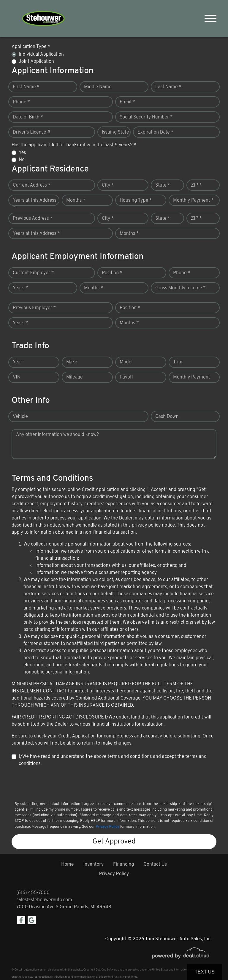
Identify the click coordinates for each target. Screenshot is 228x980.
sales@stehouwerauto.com (44, 900)
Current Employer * (33, 273)
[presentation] (57, 784)
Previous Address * (33, 219)
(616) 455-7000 (33, 893)
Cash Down (167, 417)
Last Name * (168, 87)
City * (108, 185)
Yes (22, 153)
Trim (178, 362)
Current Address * (32, 185)
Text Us (205, 972)
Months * (76, 201)
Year (18, 362)
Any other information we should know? (57, 435)
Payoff (126, 377)
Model (126, 362)
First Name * (26, 87)
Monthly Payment (191, 377)
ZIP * (196, 185)
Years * (20, 288)
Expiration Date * (155, 132)
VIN (17, 377)
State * (163, 185)
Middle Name (98, 87)
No (22, 160)
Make (72, 362)
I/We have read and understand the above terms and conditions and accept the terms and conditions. (113, 760)
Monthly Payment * (193, 201)
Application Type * (31, 47)
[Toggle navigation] (210, 19)
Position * (112, 273)
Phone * (21, 102)
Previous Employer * (34, 308)
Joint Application (36, 62)
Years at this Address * (35, 204)
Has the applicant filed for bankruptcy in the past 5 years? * (74, 145)
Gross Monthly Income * (180, 288)
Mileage (74, 377)
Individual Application (41, 54)
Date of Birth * (28, 117)
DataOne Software (107, 970)
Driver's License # (32, 132)
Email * (127, 102)
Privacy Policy (107, 827)
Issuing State (115, 132)
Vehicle (20, 417)
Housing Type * (136, 201)
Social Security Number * (146, 117)
